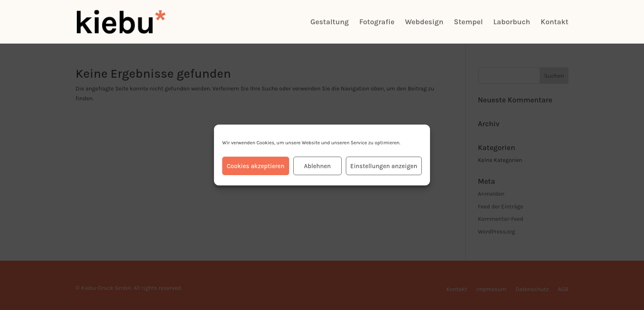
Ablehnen (317, 166)
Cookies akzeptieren (256, 166)
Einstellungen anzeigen (384, 166)
